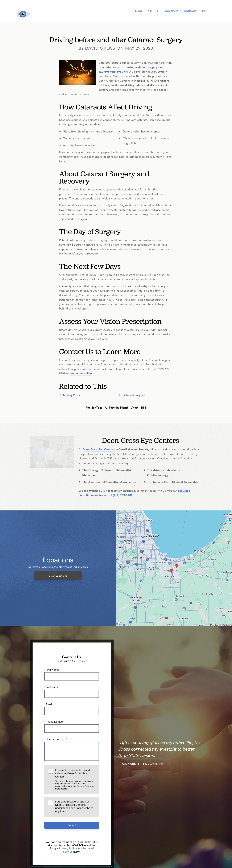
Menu (209, 11)
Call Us (153, 11)
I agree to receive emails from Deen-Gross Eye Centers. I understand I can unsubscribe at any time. (74, 806)
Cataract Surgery (134, 395)
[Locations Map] (174, 568)
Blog (139, 11)
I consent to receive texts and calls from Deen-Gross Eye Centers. (75, 779)
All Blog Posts (71, 395)
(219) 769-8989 (123, 495)
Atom (135, 407)
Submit (72, 825)
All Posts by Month (117, 407)
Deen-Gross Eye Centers (99, 449)
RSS (144, 407)
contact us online (81, 373)
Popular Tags (94, 407)
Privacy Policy (84, 786)
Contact (190, 11)
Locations (171, 11)
